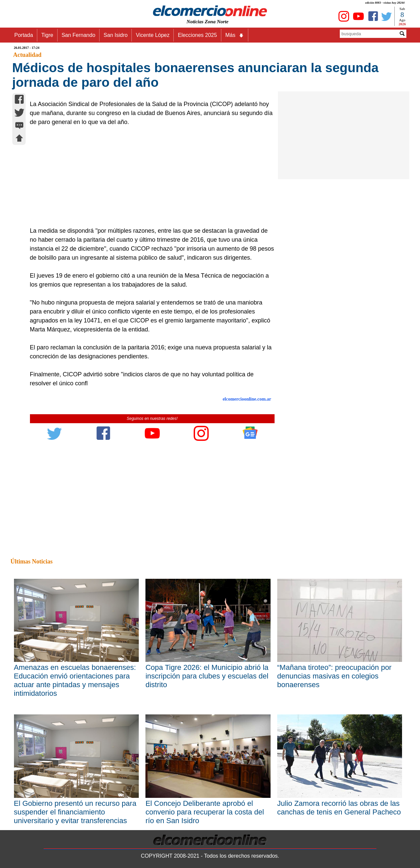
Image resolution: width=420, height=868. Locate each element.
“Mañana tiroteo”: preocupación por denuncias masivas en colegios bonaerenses (334, 676)
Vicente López (153, 35)
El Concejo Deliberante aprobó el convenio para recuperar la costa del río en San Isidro (205, 812)
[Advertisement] (149, 177)
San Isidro (115, 35)
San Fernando (78, 35)
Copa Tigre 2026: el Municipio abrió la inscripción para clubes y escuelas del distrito (207, 676)
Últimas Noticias (32, 561)
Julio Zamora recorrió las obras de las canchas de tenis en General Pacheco (339, 808)
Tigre (47, 35)
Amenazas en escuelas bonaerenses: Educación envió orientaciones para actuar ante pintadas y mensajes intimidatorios (75, 680)
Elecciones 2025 (197, 35)
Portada (24, 35)
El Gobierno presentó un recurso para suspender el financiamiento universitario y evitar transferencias (75, 812)
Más (235, 35)
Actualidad (27, 55)
